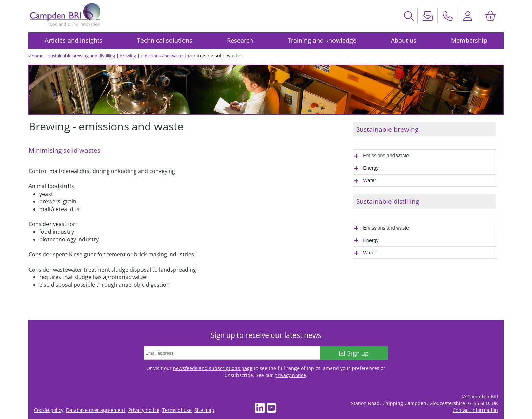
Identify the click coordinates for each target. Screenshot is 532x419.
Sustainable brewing (387, 129)
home (37, 56)
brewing (128, 56)
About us (404, 40)
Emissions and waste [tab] (386, 156)
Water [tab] (369, 180)
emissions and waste (162, 56)
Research (240, 40)
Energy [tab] (371, 168)
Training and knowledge (322, 40)
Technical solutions (165, 40)
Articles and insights (74, 40)
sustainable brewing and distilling (82, 56)
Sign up (354, 353)
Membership (469, 40)
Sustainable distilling (388, 201)
